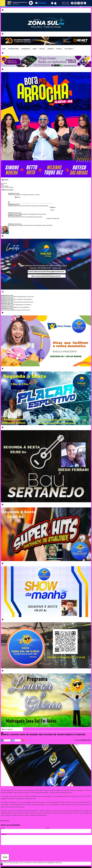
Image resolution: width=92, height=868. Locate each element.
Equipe (35, 49)
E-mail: (48, 828)
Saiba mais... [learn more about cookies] (59, 863)
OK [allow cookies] (2, 864)
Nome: (3, 828)
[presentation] (14, 849)
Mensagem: (4, 834)
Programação (26, 49)
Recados (59, 49)
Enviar (5, 857)
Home (4, 49)
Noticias (42, 49)
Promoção (51, 49)
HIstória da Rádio (14, 49)
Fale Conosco (69, 49)
